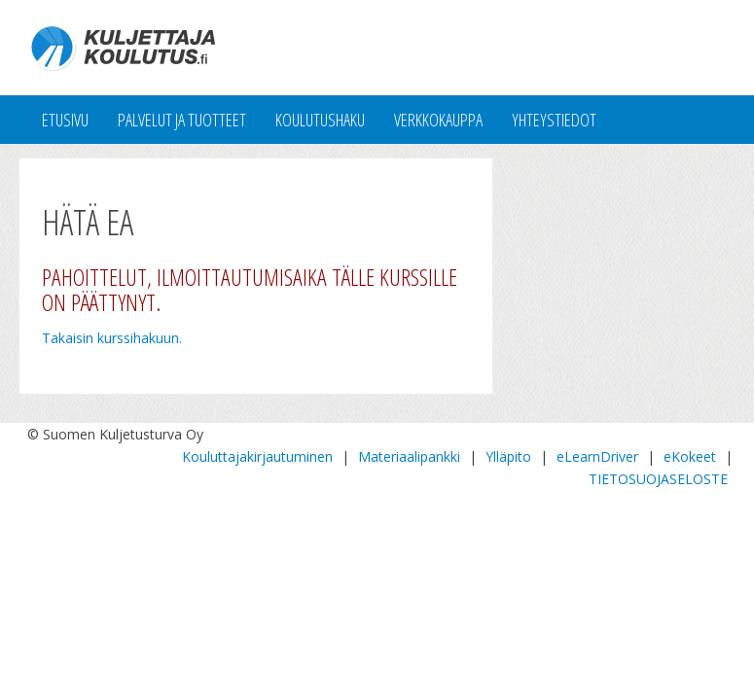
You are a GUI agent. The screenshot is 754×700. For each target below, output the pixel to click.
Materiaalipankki (409, 456)
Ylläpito (508, 456)
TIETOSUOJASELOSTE (658, 479)
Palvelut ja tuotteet (182, 120)
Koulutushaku (320, 120)
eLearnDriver (597, 456)
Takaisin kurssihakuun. (112, 338)
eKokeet (690, 456)
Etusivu (65, 120)
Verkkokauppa (438, 120)
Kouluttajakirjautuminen (257, 456)
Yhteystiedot (554, 120)
